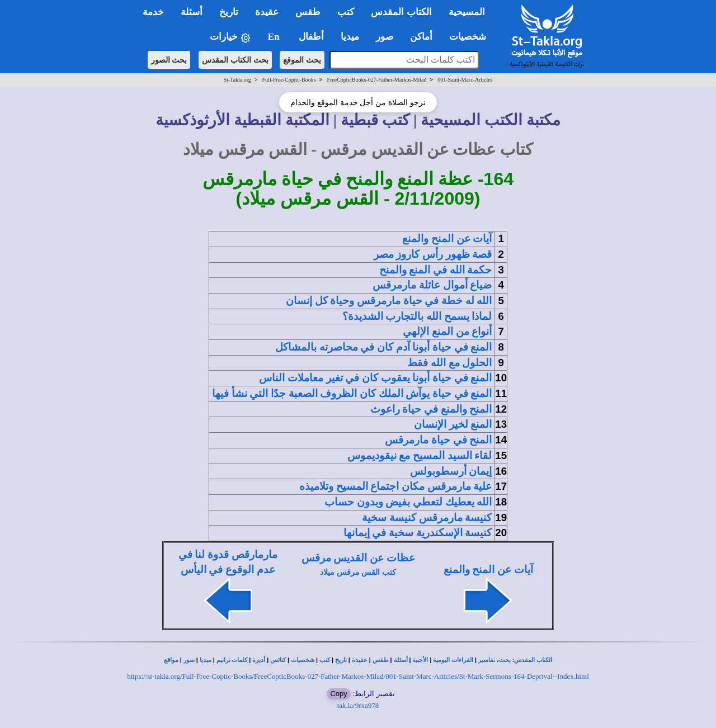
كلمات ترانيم (232, 660)
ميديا (206, 660)
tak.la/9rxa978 (358, 705)
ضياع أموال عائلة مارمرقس (432, 285)
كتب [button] (346, 12)
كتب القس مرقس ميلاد (358, 572)
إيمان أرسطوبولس (451, 471)
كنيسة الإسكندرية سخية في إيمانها (418, 533)
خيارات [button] (230, 37)
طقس (381, 660)
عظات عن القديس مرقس (358, 558)
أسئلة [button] (192, 12)
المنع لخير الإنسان (453, 424)
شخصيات (303, 660)
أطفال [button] (311, 37)
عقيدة (360, 660)
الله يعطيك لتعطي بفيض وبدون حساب (408, 502)
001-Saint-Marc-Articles (465, 80)
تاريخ (341, 660)
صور (189, 660)
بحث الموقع (302, 60)
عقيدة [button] (267, 12)
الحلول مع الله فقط (449, 363)
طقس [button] (308, 12)
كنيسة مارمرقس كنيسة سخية (427, 517)
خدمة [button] (153, 12)
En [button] (275, 37)
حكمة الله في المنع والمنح (436, 270)
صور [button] (385, 37)
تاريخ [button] (229, 12)
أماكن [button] (421, 37)
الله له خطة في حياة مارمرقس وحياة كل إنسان (389, 301)
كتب (325, 660)
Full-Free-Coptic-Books (289, 80)
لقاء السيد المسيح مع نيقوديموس (420, 455)
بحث (505, 660)
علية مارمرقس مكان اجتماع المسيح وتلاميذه (395, 486)
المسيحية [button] (467, 12)
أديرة (259, 660)
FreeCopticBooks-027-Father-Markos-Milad (376, 80)
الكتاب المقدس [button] (401, 12)
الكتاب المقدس (533, 660)
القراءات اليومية (453, 660)
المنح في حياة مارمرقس (438, 440)
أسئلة (401, 660)
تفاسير (487, 660)
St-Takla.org (237, 80)
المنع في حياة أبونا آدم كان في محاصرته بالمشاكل (383, 347)
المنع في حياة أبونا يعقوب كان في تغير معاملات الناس (375, 378)
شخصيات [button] (471, 37)
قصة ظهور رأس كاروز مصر (433, 254)
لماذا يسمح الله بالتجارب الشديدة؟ (417, 316)
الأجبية (420, 660)
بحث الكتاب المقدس (235, 60)
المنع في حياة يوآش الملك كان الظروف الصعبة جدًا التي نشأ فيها (352, 393)
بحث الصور (169, 60)
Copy (338, 694)
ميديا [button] (350, 37)
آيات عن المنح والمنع (447, 238)
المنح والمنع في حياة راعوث (431, 409)
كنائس (278, 660)
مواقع (171, 660)
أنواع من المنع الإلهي (447, 331)
